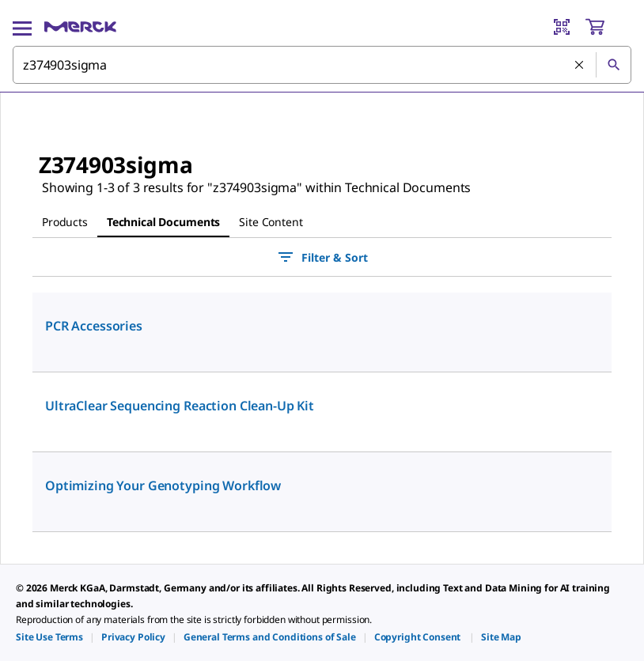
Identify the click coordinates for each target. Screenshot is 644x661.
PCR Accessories (94, 326)
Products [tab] (65, 222)
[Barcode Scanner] (562, 27)
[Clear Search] (579, 65)
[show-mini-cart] (608, 27)
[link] (49, 637)
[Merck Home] (80, 27)
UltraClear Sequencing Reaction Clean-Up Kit (180, 406)
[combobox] (322, 65)
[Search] (613, 65)
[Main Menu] (22, 27)
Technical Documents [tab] (163, 222)
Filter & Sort (322, 257)
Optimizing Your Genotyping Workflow (163, 485)
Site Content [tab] (271, 222)
